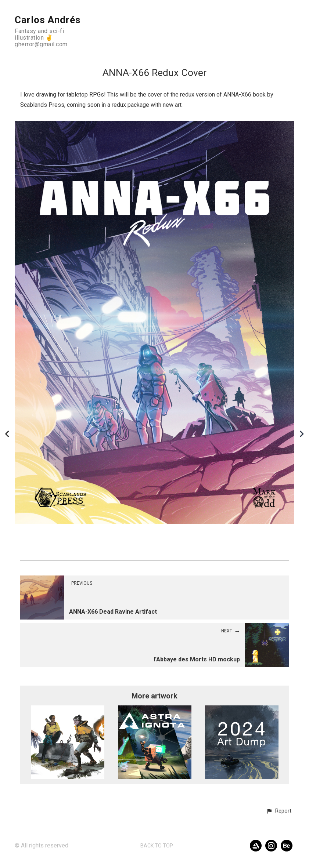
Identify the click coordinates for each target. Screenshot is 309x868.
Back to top (157, 846)
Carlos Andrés (48, 20)
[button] (279, 811)
